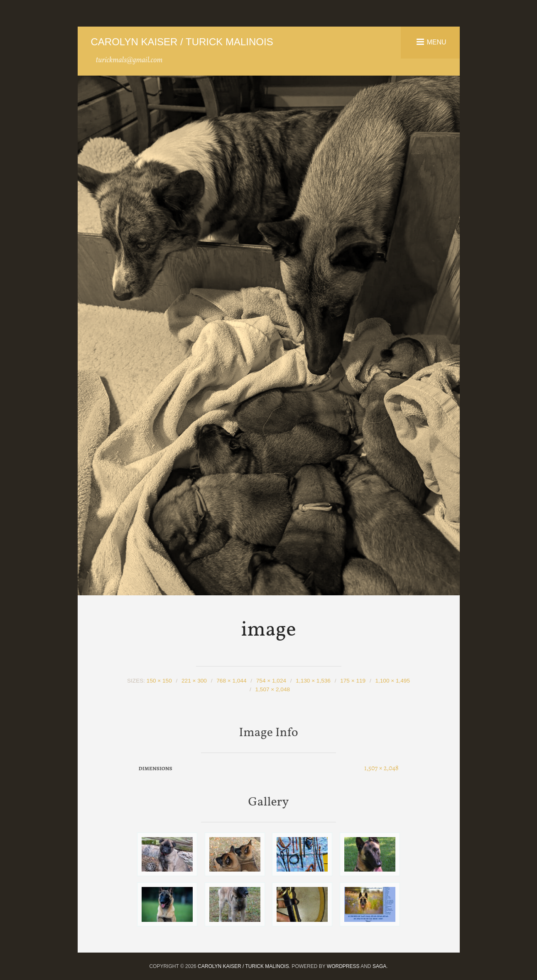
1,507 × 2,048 (273, 689)
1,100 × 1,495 (392, 681)
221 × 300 (194, 681)
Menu (436, 42)
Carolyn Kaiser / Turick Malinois (182, 42)
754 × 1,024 (271, 681)
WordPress (343, 966)
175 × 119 (353, 681)
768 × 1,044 (231, 681)
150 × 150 (159, 681)
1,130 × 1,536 (313, 681)
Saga (379, 966)
